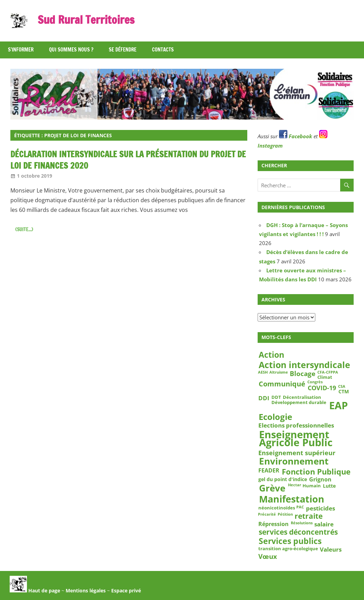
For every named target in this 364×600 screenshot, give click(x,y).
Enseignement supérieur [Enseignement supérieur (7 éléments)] (297, 453)
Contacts (163, 50)
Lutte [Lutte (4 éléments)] (329, 486)
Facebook (296, 136)
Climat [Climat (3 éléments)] (325, 377)
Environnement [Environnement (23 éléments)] (294, 461)
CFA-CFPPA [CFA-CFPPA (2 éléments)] (328, 373)
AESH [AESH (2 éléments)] (263, 373)
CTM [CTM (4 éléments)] (344, 392)
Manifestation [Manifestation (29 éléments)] (292, 499)
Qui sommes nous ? (71, 50)
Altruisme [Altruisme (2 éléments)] (279, 373)
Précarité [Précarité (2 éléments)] (267, 514)
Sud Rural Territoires (86, 20)
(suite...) (24, 229)
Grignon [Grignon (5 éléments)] (320, 480)
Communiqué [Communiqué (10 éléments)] (282, 384)
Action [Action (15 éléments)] (271, 355)
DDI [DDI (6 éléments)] (264, 398)
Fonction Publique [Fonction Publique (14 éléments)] (316, 472)
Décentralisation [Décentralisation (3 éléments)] (302, 397)
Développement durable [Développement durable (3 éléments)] (299, 403)
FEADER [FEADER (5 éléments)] (269, 470)
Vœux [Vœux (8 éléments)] (268, 556)
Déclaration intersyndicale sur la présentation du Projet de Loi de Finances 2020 (128, 160)
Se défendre (123, 50)
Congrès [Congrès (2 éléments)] (315, 382)
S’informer (21, 50)
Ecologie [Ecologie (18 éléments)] (275, 417)
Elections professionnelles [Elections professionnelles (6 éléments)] (296, 425)
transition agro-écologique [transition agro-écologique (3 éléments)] (288, 549)
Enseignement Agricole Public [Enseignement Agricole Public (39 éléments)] (296, 439)
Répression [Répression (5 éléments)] (274, 524)
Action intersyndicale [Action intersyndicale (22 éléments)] (304, 365)
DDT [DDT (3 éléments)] (276, 397)
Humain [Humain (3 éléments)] (312, 486)
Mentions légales (86, 590)
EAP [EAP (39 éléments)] (338, 406)
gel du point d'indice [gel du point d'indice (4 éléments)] (283, 479)
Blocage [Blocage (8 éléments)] (303, 374)
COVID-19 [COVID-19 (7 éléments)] (322, 388)
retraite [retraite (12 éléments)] (309, 516)
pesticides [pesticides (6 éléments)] (320, 508)
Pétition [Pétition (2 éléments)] (285, 514)
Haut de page (35, 590)
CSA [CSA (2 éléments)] (342, 386)
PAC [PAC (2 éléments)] (300, 507)
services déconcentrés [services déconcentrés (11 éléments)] (298, 532)
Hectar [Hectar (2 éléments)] (295, 485)
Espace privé (126, 590)
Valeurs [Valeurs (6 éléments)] (331, 549)
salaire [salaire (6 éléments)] (324, 524)
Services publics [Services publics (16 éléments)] (290, 541)
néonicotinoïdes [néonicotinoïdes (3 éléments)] (277, 508)
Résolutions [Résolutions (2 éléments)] (302, 523)
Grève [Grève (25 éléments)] (272, 488)
